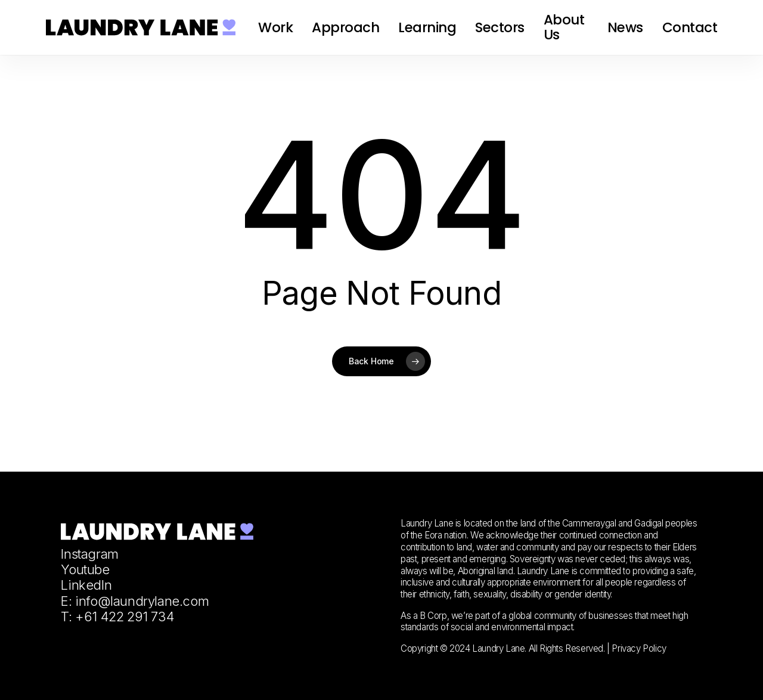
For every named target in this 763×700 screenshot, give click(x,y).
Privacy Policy (639, 648)
